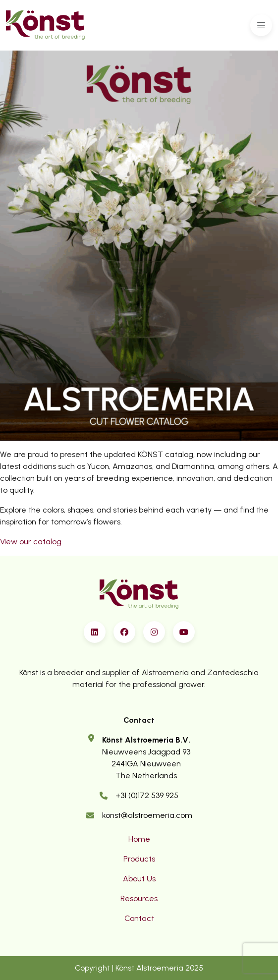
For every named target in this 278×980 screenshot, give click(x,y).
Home (139, 839)
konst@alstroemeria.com (147, 815)
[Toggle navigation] (261, 25)
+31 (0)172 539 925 (147, 795)
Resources (139, 898)
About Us (139, 879)
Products (139, 859)
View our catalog (31, 542)
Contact (139, 918)
